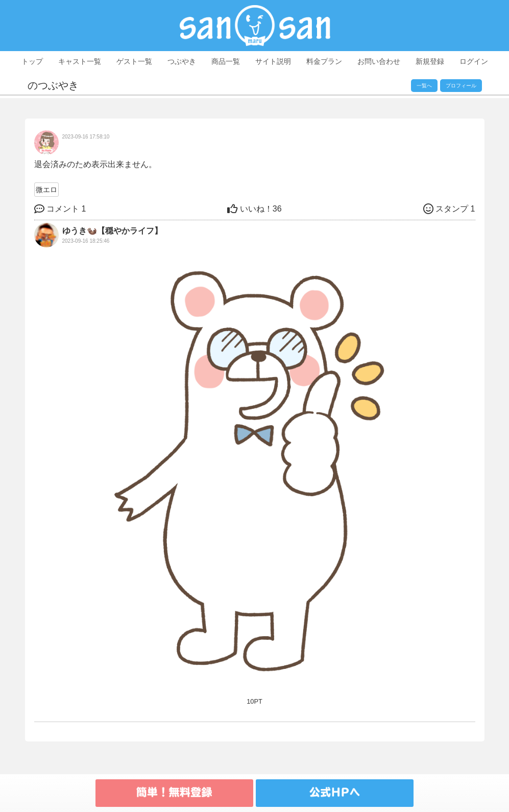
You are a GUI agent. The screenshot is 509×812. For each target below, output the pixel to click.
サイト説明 (273, 61)
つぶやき (182, 61)
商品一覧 (226, 61)
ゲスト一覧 (134, 61)
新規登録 (430, 61)
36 (254, 209)
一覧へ (424, 86)
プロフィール (461, 86)
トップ (32, 61)
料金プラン (324, 61)
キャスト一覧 (80, 61)
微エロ (46, 190)
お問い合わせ (379, 61)
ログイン (474, 61)
